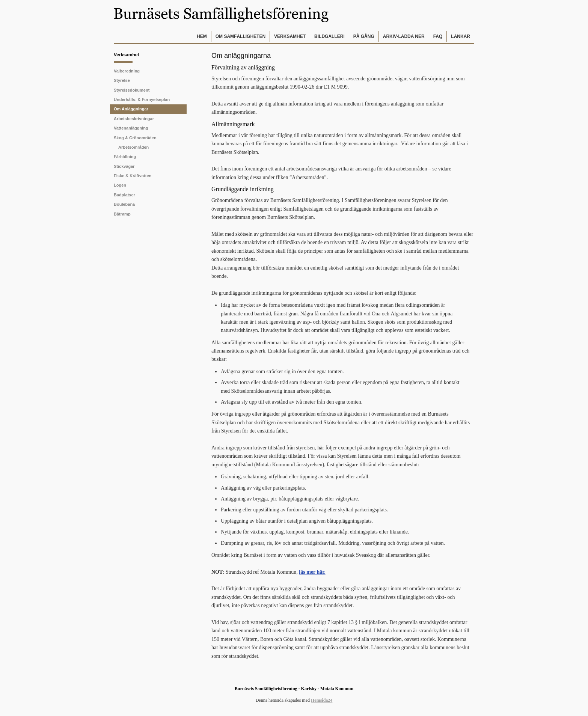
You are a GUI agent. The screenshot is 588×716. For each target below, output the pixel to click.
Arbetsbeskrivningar (134, 119)
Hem (202, 36)
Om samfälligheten (240, 36)
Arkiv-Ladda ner (404, 36)
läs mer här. (312, 572)
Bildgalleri (329, 36)
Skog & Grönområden (135, 138)
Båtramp (122, 214)
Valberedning (127, 71)
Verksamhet (290, 36)
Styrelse (122, 80)
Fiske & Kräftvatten (133, 176)
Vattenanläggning (131, 128)
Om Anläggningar (131, 109)
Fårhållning (125, 157)
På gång (364, 36)
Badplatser (124, 195)
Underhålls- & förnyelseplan (142, 99)
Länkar (461, 36)
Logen (120, 185)
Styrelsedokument (132, 90)
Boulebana (124, 204)
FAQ (438, 36)
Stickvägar (124, 166)
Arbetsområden (133, 147)
